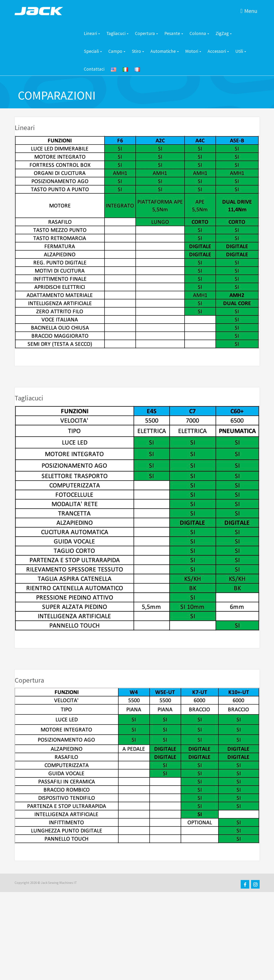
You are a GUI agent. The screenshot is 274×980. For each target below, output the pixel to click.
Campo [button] (117, 51)
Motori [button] (193, 51)
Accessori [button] (218, 51)
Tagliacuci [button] (117, 33)
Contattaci (94, 69)
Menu (249, 11)
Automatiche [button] (165, 51)
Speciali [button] (93, 51)
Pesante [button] (174, 33)
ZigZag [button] (224, 33)
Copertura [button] (146, 33)
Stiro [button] (138, 51)
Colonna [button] (199, 33)
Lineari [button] (92, 33)
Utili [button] (241, 51)
